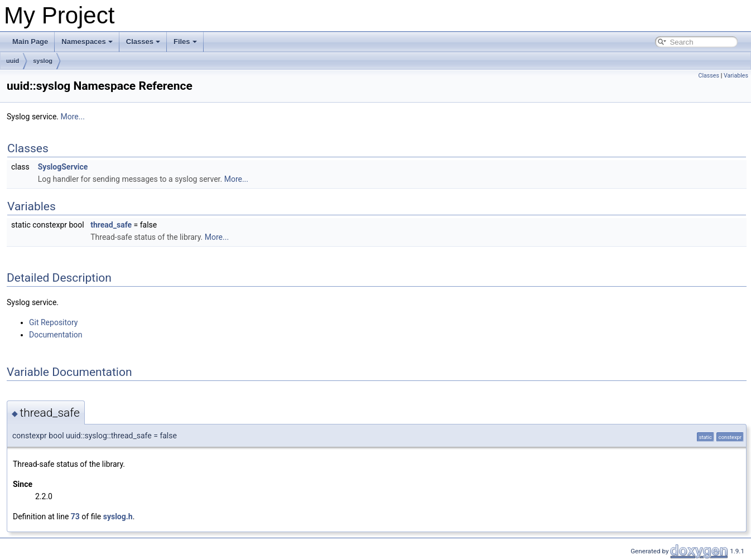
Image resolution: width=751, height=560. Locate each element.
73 (75, 516)
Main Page (30, 42)
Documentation (56, 335)
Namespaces (87, 42)
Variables (736, 76)
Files (185, 42)
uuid (13, 61)
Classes (143, 42)
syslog (43, 61)
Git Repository (53, 322)
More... (73, 117)
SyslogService (63, 167)
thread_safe (111, 225)
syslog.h (118, 516)
